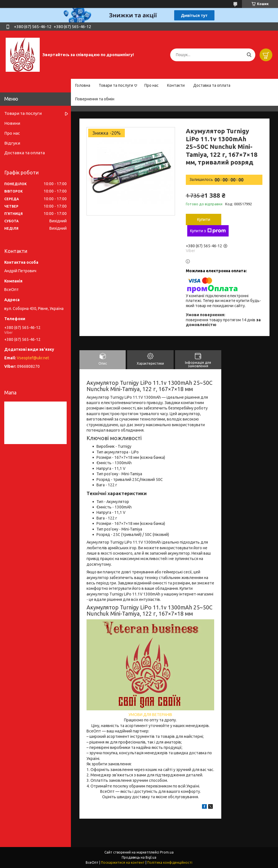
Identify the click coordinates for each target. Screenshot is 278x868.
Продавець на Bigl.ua (139, 857)
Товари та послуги (116, 85)
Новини (12, 123)
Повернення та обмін (95, 99)
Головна (83, 85)
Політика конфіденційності (170, 862)
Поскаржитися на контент (123, 862)
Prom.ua (167, 852)
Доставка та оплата (212, 85)
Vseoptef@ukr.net (33, 358)
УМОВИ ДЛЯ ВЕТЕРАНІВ (150, 715)
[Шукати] (249, 55)
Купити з (208, 231)
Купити (204, 219)
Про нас (151, 85)
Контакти (176, 85)
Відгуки (12, 143)
